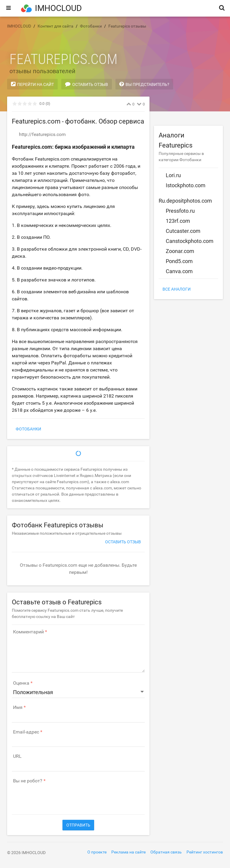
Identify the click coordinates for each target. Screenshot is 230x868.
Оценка (21, 683)
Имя (18, 707)
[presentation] (57, 796)
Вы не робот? (28, 781)
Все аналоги (177, 289)
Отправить (78, 825)
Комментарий (28, 632)
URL (17, 756)
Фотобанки (28, 429)
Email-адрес (26, 732)
